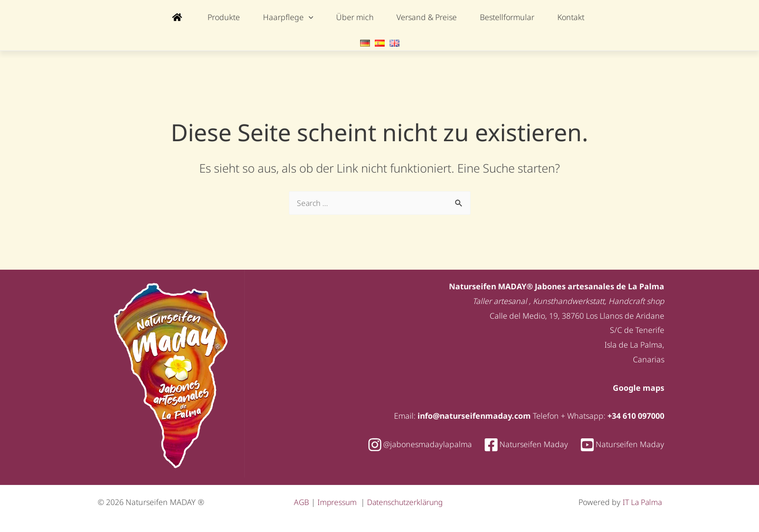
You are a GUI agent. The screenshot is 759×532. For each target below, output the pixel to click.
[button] (296, 17)
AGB (303, 501)
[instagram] (425, 443)
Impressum (339, 501)
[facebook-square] (531, 443)
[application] (316, 17)
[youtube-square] (622, 443)
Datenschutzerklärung (408, 501)
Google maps (639, 386)
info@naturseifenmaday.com (474, 414)
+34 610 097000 (636, 414)
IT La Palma (641, 501)
